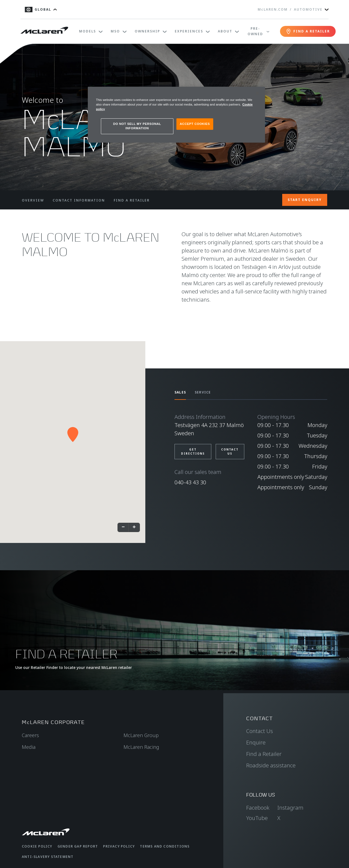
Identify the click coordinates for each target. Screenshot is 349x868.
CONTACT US (230, 451)
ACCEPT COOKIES (195, 124)
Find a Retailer (264, 754)
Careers (30, 735)
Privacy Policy (119, 846)
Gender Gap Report (78, 846)
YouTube (257, 818)
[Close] (257, 93)
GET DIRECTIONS (193, 451)
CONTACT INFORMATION (79, 200)
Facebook (258, 808)
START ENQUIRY (305, 200)
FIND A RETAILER (132, 200)
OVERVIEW (33, 200)
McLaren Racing (141, 747)
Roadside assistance (271, 765)
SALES (180, 392)
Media (29, 747)
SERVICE (203, 392)
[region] (176, 115)
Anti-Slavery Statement (48, 857)
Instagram (290, 808)
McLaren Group (141, 735)
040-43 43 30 (190, 482)
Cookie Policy (37, 846)
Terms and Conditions (165, 846)
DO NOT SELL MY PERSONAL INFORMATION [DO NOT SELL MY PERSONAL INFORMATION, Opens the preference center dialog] (137, 126)
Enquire (256, 742)
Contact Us (260, 731)
